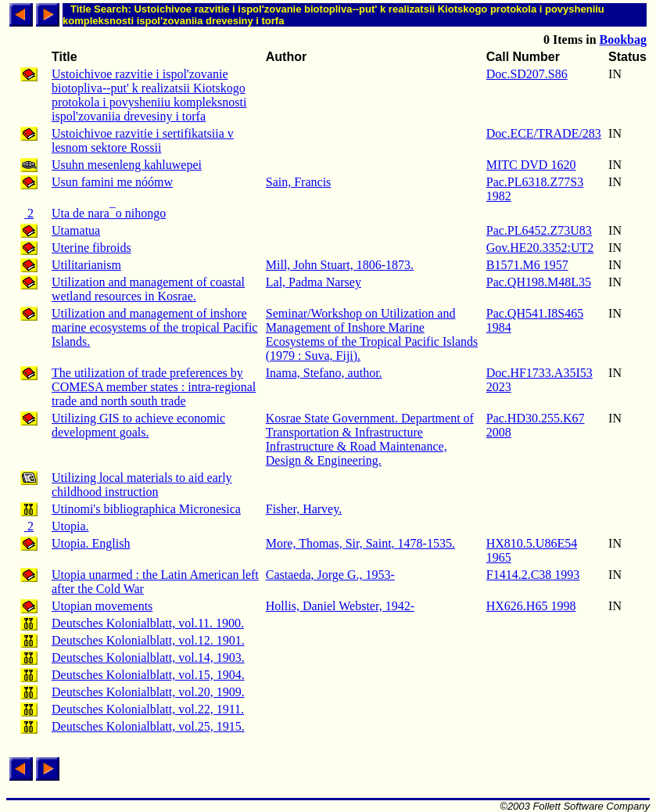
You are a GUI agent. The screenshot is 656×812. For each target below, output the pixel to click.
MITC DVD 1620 (531, 165)
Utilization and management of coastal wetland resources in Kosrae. (148, 289)
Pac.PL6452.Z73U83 (539, 230)
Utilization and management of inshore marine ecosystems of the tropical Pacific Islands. (154, 327)
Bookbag (623, 40)
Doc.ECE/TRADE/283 (544, 133)
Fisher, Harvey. (304, 509)
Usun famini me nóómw (112, 182)
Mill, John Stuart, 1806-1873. (340, 265)
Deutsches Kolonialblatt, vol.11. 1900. (148, 623)
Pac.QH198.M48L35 (539, 282)
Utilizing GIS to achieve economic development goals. (138, 425)
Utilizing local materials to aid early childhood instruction (142, 485)
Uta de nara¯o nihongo (109, 213)
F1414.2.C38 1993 (533, 575)
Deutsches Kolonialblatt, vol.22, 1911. (148, 709)
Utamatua (76, 230)
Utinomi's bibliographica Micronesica (146, 509)
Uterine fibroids (91, 248)
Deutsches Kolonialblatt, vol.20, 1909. (148, 692)
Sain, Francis (299, 182)
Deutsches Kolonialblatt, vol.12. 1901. (148, 640)
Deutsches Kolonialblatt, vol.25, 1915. (148, 726)
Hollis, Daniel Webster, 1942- (340, 606)
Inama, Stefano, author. (324, 373)
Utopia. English (91, 543)
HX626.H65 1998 (531, 606)
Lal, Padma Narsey (314, 282)
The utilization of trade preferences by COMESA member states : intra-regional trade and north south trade (154, 387)
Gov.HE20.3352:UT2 (540, 248)
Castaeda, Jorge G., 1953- (330, 575)
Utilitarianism (86, 265)
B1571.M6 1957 (527, 265)
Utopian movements (102, 606)
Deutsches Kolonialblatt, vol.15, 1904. (148, 675)
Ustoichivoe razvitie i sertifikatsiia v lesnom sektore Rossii (143, 140)
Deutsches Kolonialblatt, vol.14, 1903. (148, 658)
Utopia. (70, 526)
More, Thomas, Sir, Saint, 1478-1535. (360, 543)
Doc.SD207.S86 (527, 74)
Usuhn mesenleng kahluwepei (127, 165)
